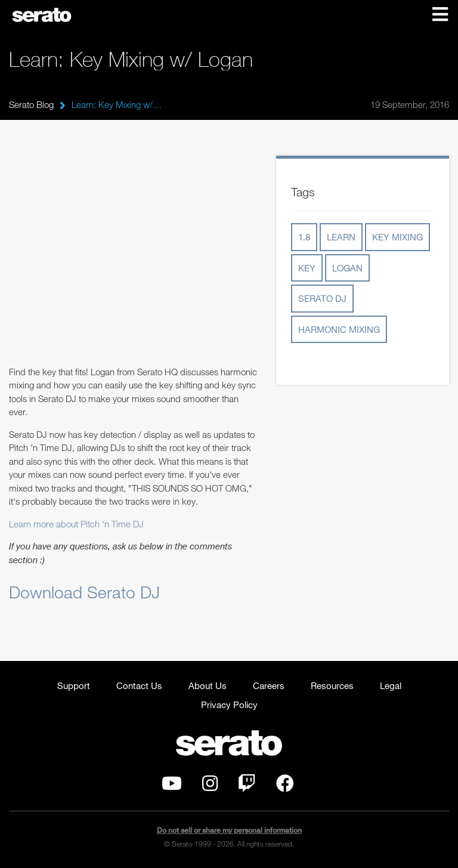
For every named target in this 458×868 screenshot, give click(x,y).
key (307, 268)
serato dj (322, 298)
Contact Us (139, 685)
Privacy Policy (229, 705)
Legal (391, 685)
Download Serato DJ (84, 592)
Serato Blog (31, 104)
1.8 (304, 237)
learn (341, 237)
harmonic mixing (339, 329)
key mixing (397, 237)
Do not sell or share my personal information (229, 830)
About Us (208, 685)
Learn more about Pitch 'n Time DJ (76, 524)
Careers (269, 685)
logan (347, 268)
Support (74, 685)
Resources (332, 685)
